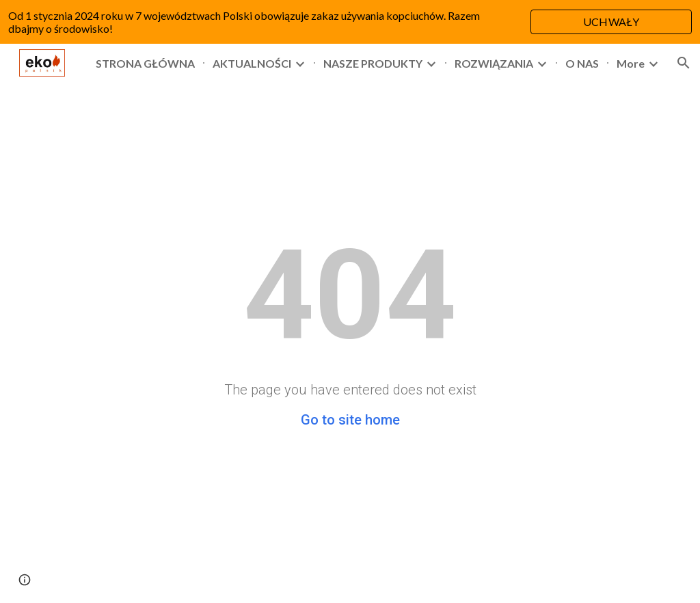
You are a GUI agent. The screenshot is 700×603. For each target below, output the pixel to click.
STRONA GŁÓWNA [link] (145, 63)
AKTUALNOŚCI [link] (252, 63)
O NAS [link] (582, 63)
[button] (684, 63)
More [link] (631, 63)
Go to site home (350, 420)
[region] (350, 22)
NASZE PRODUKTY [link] (373, 63)
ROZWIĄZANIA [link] (494, 63)
